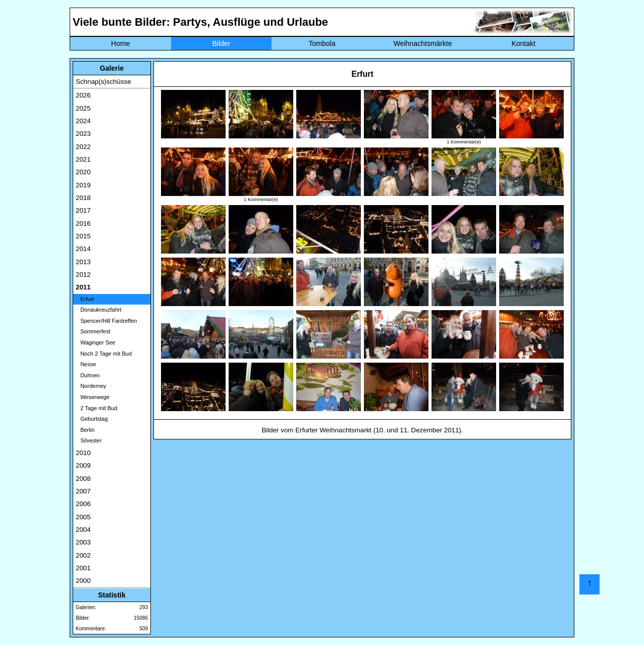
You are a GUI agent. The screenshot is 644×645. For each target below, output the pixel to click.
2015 (83, 236)
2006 (83, 504)
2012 (83, 275)
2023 (83, 134)
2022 (83, 147)
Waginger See (95, 342)
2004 (83, 530)
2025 (83, 108)
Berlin (85, 430)
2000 (83, 581)
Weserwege (93, 397)
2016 (83, 224)
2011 (83, 287)
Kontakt (523, 43)
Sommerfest (93, 331)
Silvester (89, 440)
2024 (83, 121)
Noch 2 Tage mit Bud (104, 354)
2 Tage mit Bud (96, 408)
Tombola (322, 43)
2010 (83, 453)
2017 (83, 210)
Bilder (221, 43)
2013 (83, 262)
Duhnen (88, 375)
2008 (83, 479)
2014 (83, 249)
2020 (83, 172)
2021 (83, 159)
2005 (83, 517)
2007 (83, 491)
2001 (83, 568)
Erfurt (85, 299)
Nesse (86, 364)
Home (120, 43)
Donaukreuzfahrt (99, 310)
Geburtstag (92, 419)
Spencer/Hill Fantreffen (106, 321)
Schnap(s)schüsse (103, 82)
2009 (83, 465)
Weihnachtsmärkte (423, 43)
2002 (83, 555)
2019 (83, 185)
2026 (83, 95)
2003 (83, 542)
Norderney (91, 386)
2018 (83, 198)
